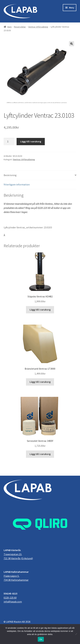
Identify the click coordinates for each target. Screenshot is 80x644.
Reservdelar (20, 27)
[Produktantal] (9, 142)
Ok (41, 639)
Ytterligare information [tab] (17, 184)
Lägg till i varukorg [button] (40, 310)
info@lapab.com (13, 602)
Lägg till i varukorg (31, 141)
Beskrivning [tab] (10, 175)
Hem (9, 27)
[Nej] (76, 634)
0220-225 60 (10, 598)
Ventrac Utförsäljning (38, 27)
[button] (72, 44)
